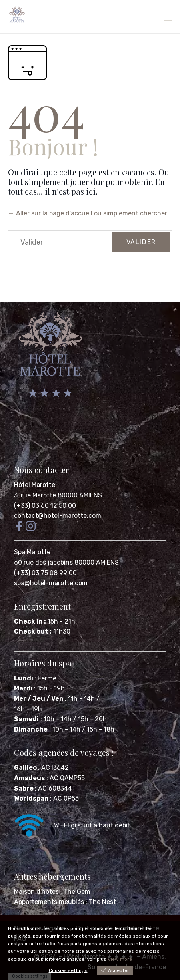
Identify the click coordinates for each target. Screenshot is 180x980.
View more (120, 959)
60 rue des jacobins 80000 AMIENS (66, 562)
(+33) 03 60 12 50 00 (45, 506)
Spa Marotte (33, 552)
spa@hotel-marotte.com (51, 583)
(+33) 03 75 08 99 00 (46, 573)
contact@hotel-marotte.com (58, 516)
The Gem (77, 892)
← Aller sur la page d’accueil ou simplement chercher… (89, 213)
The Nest (102, 902)
